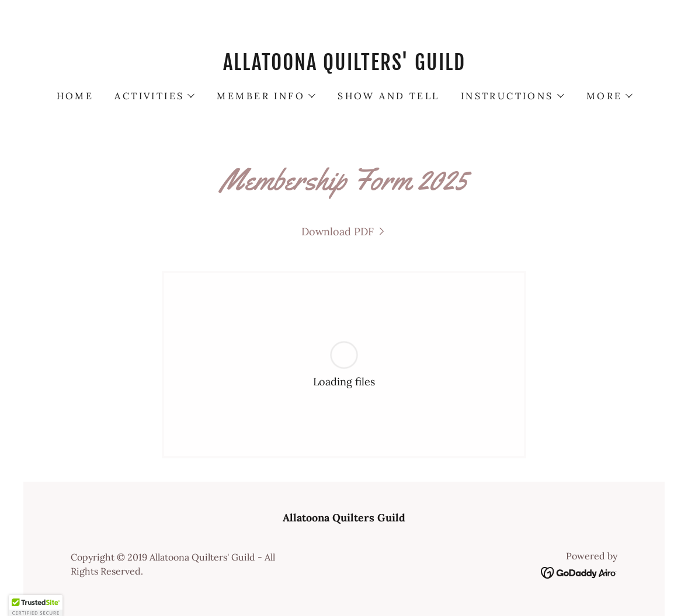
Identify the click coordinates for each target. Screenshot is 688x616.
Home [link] (75, 96)
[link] (344, 66)
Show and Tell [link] (389, 96)
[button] (154, 96)
